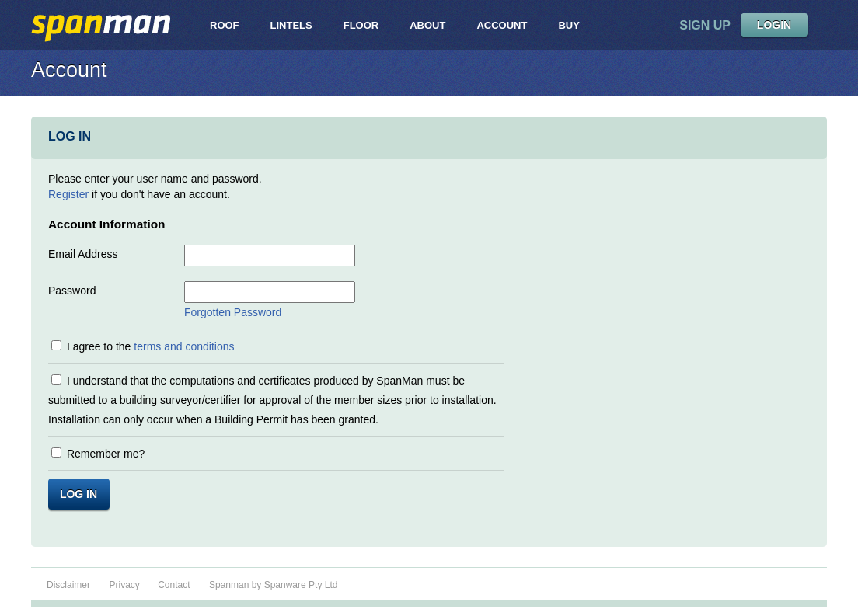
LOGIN (774, 25)
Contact (174, 585)
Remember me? (106, 454)
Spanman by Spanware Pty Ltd (273, 585)
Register (68, 194)
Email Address (83, 254)
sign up (705, 25)
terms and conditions (184, 346)
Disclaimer (68, 585)
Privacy (126, 585)
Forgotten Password (233, 312)
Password (72, 291)
